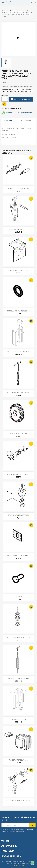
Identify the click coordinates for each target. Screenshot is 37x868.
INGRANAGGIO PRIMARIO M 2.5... (18, 433)
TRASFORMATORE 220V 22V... (18, 760)
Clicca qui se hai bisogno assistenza (17, 113)
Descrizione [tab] (8, 120)
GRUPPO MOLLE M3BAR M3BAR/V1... (19, 678)
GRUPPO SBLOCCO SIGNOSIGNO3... (19, 474)
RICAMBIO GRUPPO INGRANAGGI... (19, 189)
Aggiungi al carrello (21, 99)
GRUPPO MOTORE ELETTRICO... (19, 229)
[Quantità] (4, 99)
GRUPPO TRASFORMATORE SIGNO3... (19, 638)
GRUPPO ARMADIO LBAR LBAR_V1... (18, 719)
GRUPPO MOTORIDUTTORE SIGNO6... (19, 801)
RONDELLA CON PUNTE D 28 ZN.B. (19, 311)
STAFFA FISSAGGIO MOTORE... (19, 270)
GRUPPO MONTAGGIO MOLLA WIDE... (18, 393)
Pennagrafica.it (18, 865)
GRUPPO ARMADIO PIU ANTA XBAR (18, 352)
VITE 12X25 (19, 597)
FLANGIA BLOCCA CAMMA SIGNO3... (19, 556)
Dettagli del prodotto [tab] (24, 120)
